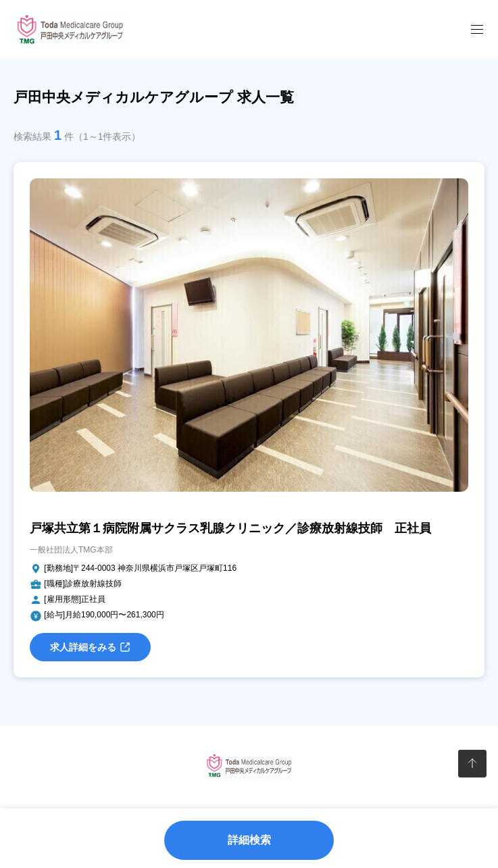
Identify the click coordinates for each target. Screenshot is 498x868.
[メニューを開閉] (477, 30)
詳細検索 (249, 840)
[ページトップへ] (472, 764)
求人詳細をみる (90, 647)
